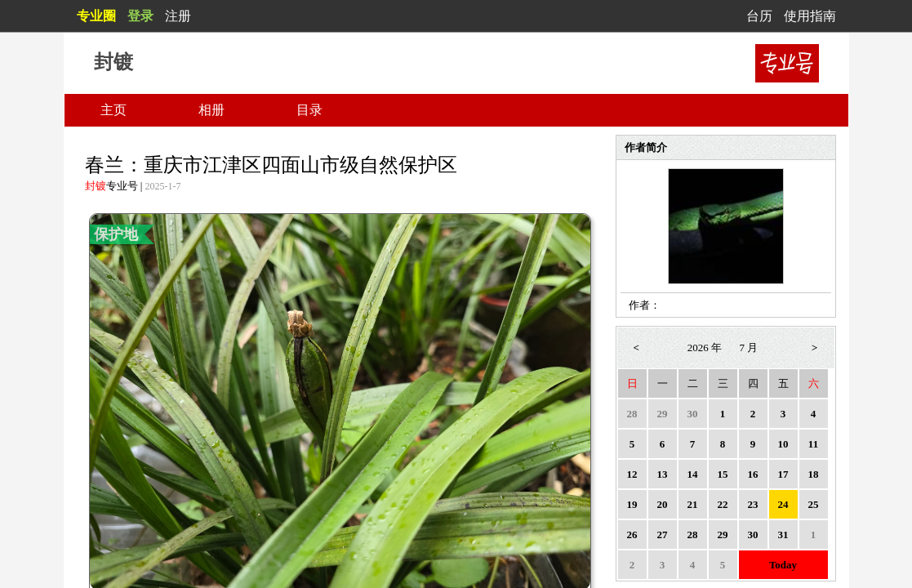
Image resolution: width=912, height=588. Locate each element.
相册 (211, 110)
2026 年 (705, 347)
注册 (178, 16)
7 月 (749, 347)
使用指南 (810, 16)
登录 (140, 16)
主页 (113, 110)
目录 (309, 110)
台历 (759, 16)
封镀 (96, 186)
